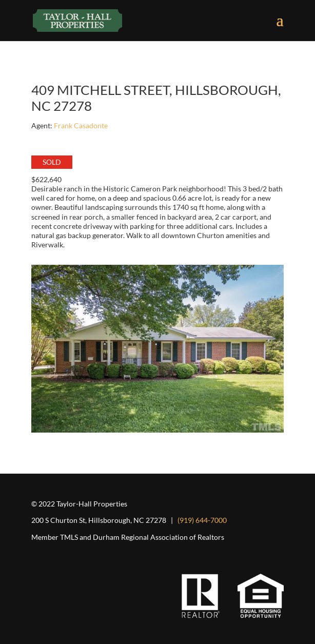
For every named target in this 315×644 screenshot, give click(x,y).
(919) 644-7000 (202, 520)
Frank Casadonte (81, 125)
